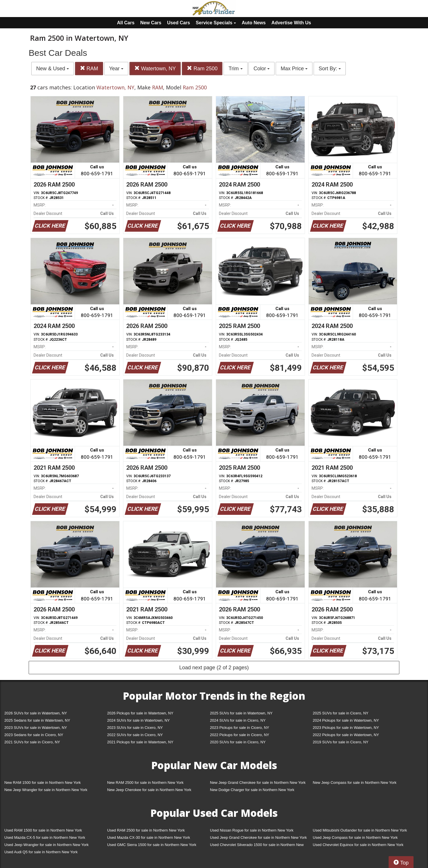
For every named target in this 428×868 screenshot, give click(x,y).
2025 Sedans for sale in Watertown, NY (37, 720)
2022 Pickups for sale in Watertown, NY (346, 735)
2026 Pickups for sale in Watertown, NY (140, 713)
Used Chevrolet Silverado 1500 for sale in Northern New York (257, 846)
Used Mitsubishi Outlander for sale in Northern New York (360, 830)
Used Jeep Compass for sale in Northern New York (355, 837)
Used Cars (179, 23)
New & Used (53, 69)
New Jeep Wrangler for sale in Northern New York (46, 790)
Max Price (294, 69)
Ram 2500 (202, 68)
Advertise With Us (291, 23)
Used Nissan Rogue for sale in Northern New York (252, 830)
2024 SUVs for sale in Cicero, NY (238, 720)
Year (116, 69)
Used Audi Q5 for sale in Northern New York (41, 852)
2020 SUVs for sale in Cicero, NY (238, 742)
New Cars (151, 23)
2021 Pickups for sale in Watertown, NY (140, 742)
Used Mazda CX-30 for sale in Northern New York (149, 837)
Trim (235, 69)
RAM (89, 68)
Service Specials (216, 23)
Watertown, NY (155, 68)
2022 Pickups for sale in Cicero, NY (239, 735)
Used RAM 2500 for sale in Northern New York (146, 830)
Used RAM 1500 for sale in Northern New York (43, 830)
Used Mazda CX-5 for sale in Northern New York (45, 837)
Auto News (254, 23)
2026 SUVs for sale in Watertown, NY (36, 713)
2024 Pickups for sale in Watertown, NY (346, 720)
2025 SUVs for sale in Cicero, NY (341, 713)
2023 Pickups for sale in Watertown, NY (346, 728)
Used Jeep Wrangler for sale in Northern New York (46, 845)
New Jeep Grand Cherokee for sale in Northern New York (258, 783)
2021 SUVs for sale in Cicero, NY (32, 742)
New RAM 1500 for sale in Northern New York (43, 783)
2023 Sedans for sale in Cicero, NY (34, 735)
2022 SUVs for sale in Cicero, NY (135, 735)
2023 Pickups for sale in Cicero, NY (239, 728)
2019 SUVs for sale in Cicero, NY (341, 742)
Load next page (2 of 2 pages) (214, 668)
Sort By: (330, 69)
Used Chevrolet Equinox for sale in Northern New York (358, 845)
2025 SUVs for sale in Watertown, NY (241, 713)
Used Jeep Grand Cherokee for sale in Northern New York (258, 837)
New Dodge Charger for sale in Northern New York (252, 790)
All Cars (126, 23)
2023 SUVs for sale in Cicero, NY (135, 728)
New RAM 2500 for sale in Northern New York (145, 783)
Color (261, 69)
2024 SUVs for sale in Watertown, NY (138, 720)
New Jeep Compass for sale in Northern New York (355, 783)
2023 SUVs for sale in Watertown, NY (36, 728)
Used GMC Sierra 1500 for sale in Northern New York (152, 845)
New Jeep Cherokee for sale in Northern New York (149, 790)
